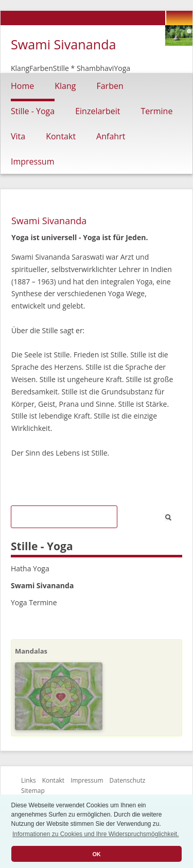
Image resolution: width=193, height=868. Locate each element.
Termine (156, 111)
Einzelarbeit (98, 111)
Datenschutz (128, 780)
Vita (18, 136)
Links (29, 780)
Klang (65, 86)
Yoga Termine (34, 602)
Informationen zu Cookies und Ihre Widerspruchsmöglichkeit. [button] (95, 834)
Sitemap (33, 791)
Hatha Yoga (30, 568)
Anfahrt (111, 136)
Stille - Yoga (33, 111)
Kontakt (61, 136)
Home (22, 86)
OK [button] (96, 854)
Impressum (32, 161)
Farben (110, 86)
